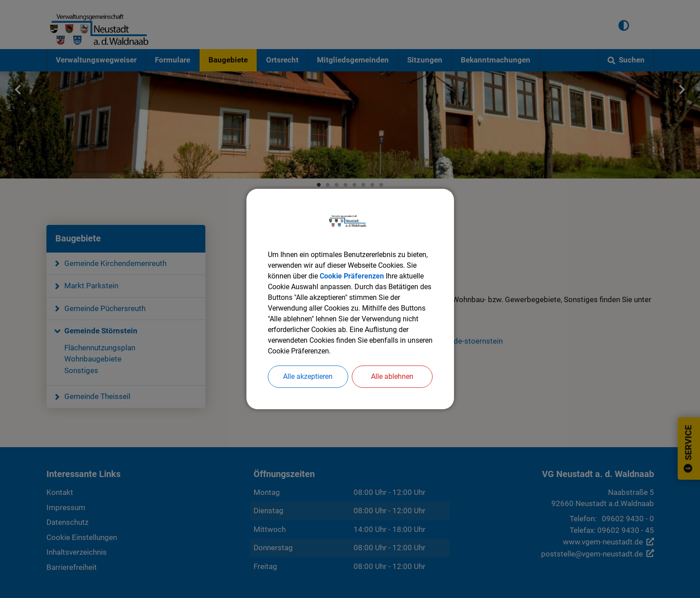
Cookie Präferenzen (352, 276)
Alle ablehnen (392, 376)
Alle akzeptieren (308, 376)
